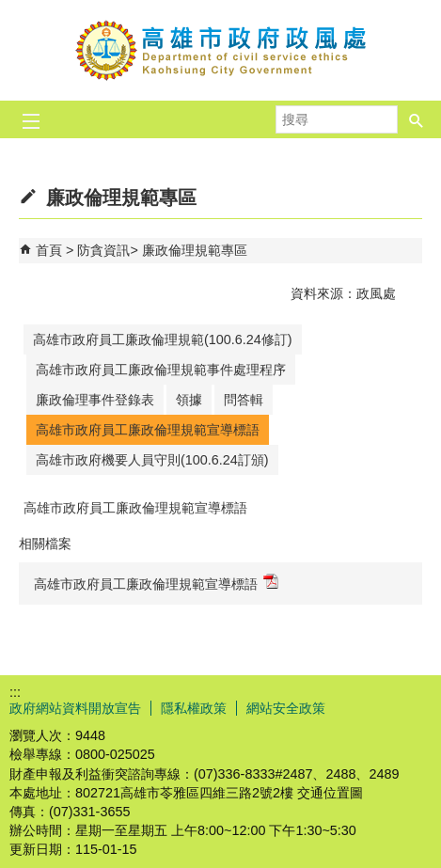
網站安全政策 (286, 708)
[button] (417, 114)
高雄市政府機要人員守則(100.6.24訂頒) (152, 460)
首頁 (49, 250)
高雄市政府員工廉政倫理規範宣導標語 (148, 430)
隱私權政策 (194, 708)
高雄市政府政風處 (221, 50)
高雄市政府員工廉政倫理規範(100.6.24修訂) (163, 339)
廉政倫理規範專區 (195, 250)
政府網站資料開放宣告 (75, 708)
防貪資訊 (103, 250)
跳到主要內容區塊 (10, 10)
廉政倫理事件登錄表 (95, 400)
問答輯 (244, 400)
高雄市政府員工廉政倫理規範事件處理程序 (161, 370)
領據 (189, 400)
